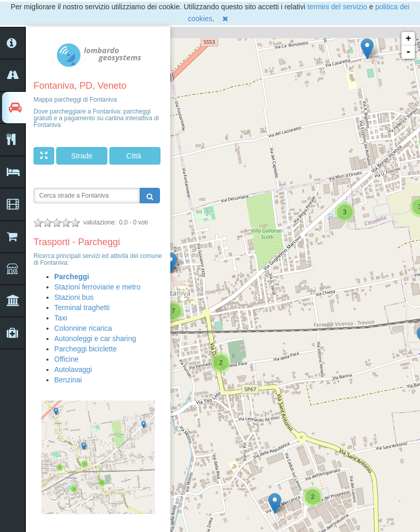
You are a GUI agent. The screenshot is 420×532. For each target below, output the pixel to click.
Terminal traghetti (82, 308)
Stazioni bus (74, 297)
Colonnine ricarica (83, 328)
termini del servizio (337, 7)
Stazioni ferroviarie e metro (97, 287)
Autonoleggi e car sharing (95, 338)
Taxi (61, 318)
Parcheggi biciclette (85, 349)
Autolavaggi (73, 369)
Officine (66, 359)
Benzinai (68, 380)
